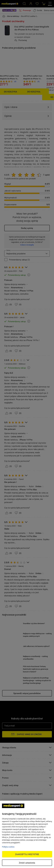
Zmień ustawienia (27, 863)
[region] (27, 834)
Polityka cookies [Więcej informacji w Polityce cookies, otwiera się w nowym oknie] (8, 847)
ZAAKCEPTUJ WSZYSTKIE (27, 854)
